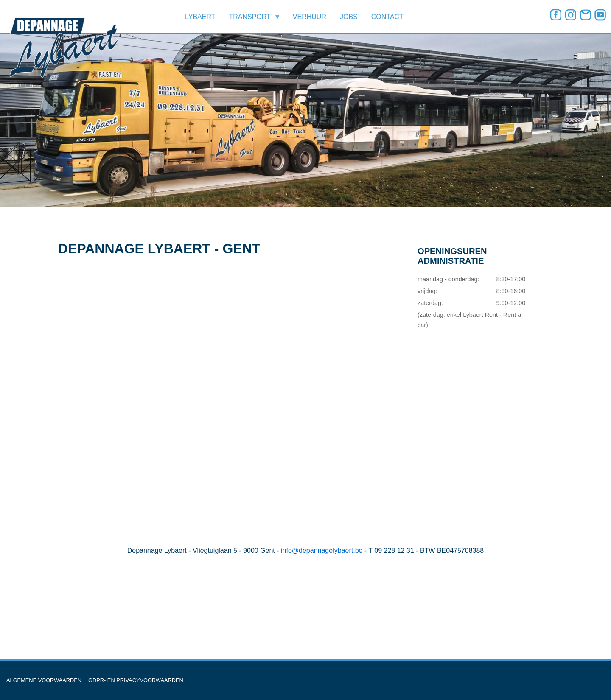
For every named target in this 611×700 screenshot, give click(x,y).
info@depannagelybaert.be (322, 550)
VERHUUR (310, 17)
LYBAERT (200, 17)
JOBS (349, 17)
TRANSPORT (251, 19)
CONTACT (387, 17)
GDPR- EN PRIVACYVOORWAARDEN (136, 680)
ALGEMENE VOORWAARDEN (44, 680)
